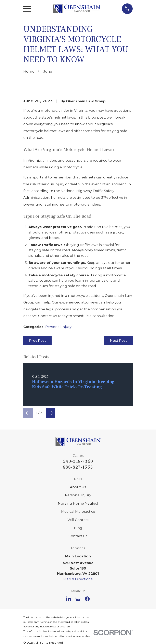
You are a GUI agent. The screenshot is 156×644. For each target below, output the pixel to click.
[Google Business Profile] (78, 599)
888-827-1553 (78, 467)
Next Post (118, 341)
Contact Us (78, 536)
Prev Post (37, 341)
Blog (78, 528)
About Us (78, 487)
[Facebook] (87, 599)
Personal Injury (58, 327)
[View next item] (50, 413)
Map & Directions (78, 579)
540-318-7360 (78, 461)
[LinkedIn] (69, 599)
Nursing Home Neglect (78, 503)
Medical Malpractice (78, 511)
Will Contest (78, 520)
